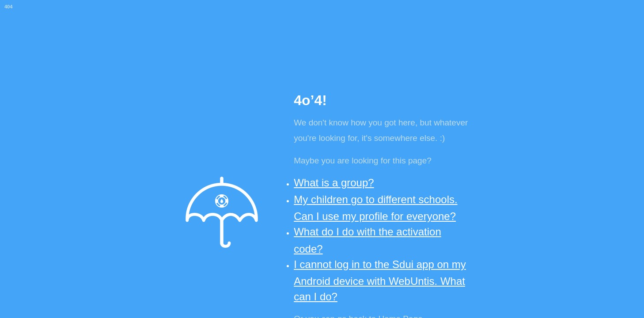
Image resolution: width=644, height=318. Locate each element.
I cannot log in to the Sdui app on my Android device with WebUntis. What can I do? (380, 280)
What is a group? (334, 183)
